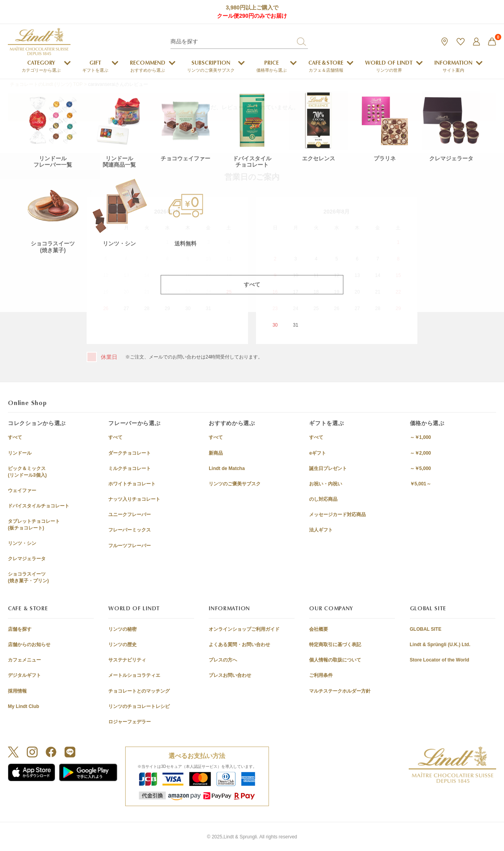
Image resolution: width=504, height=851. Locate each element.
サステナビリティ (127, 660)
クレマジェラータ (27, 559)
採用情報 (17, 691)
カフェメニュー (24, 660)
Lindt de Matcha (227, 468)
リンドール (20, 453)
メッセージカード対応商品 (337, 515)
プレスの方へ (223, 660)
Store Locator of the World (440, 660)
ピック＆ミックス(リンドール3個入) (27, 472)
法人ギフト (321, 530)
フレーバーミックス (130, 530)
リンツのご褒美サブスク (235, 484)
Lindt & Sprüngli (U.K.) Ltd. (440, 645)
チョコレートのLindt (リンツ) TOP (46, 84)
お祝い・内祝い (326, 484)
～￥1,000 (421, 437)
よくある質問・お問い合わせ (239, 645)
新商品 (216, 453)
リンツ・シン (22, 543)
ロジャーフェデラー (130, 722)
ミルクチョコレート (130, 468)
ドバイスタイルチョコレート (39, 506)
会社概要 (319, 629)
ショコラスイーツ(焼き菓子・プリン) (28, 577)
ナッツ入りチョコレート (134, 499)
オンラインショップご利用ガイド (244, 629)
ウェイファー (22, 491)
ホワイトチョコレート (132, 484)
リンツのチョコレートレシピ (139, 706)
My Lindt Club (23, 706)
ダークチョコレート (130, 453)
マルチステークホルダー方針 (340, 691)
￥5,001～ (421, 484)
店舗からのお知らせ (29, 645)
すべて (15, 437)
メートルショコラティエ (134, 675)
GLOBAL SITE (426, 629)
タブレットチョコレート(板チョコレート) (34, 525)
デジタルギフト (24, 675)
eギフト (318, 453)
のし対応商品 (323, 499)
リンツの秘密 (122, 629)
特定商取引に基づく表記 (335, 645)
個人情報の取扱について (335, 660)
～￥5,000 (421, 468)
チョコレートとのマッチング (139, 691)
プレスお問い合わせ (230, 675)
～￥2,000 (421, 453)
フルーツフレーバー (130, 546)
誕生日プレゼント (328, 468)
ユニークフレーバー (130, 515)
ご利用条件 (321, 675)
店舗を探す (20, 629)
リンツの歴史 (122, 645)
